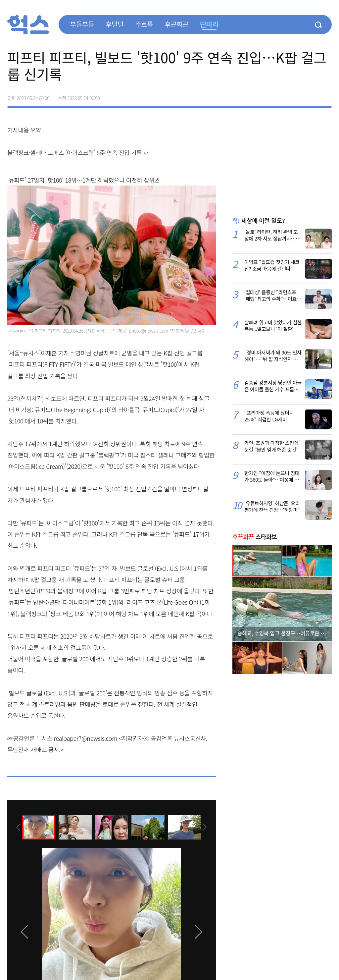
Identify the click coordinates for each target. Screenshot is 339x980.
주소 (326, 96)
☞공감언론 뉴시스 (30, 738)
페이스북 (285, 96)
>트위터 (299, 96)
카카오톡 (313, 96)
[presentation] (16, 827)
